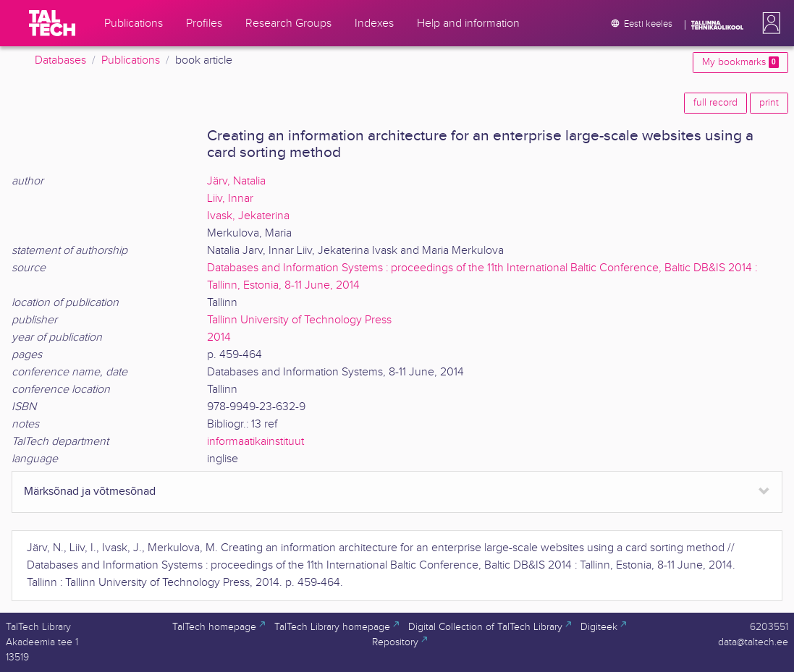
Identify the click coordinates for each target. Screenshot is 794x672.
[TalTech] (52, 23)
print (769, 103)
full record (715, 103)
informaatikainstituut (255, 442)
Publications (131, 60)
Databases (60, 60)
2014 (219, 337)
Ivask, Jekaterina (248, 216)
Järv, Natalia (236, 181)
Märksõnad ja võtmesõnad (90, 492)
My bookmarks (740, 62)
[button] (769, 23)
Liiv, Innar (230, 199)
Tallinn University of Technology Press (299, 320)
